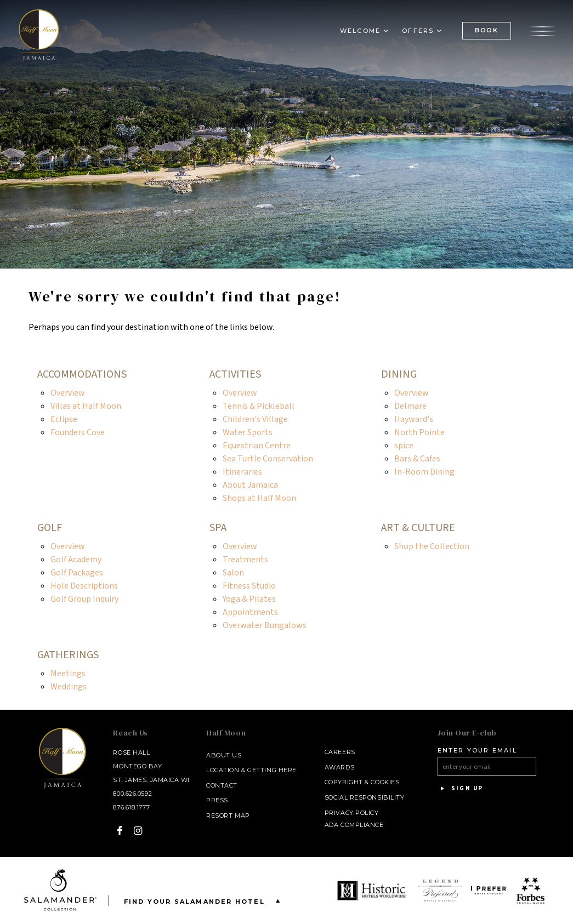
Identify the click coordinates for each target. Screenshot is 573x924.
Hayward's (414, 419)
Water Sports (248, 432)
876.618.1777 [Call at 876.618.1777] (131, 807)
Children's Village (255, 419)
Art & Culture (418, 528)
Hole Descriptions (84, 586)
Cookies (385, 782)
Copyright (344, 782)
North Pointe (419, 432)
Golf (50, 528)
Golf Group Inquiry (84, 599)
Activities (235, 374)
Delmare (410, 406)
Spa (218, 528)
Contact (222, 785)
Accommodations (82, 374)
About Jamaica (250, 485)
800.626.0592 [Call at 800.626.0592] (132, 794)
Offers (418, 31)
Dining (399, 374)
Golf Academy (76, 560)
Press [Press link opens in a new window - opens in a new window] (217, 800)
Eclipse (64, 419)
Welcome (360, 31)
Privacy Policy (352, 813)
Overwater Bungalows (265, 625)
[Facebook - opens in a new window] (120, 831)
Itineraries (242, 472)
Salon (233, 573)
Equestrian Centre (257, 446)
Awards (339, 767)
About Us (224, 755)
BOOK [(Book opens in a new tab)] (487, 30)
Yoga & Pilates (249, 599)
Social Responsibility (365, 797)
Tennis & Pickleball (259, 406)
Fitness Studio (249, 586)
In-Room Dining (424, 472)
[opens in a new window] (373, 891)
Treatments (245, 560)
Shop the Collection (432, 546)
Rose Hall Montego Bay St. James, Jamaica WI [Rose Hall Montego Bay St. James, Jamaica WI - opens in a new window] (151, 766)
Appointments (250, 612)
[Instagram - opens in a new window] (138, 831)
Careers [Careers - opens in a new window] (340, 752)
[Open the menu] (542, 30)
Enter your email (477, 750)
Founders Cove (78, 432)
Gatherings (68, 655)
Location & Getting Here (251, 770)
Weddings (69, 687)
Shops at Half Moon (259, 498)
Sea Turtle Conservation (268, 459)
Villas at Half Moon (86, 406)
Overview (68, 393)
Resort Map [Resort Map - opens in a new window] (228, 815)
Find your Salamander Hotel (204, 901)
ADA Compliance (354, 825)
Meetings (68, 674)
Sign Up (461, 789)
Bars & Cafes (417, 459)
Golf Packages (77, 573)
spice (404, 446)
